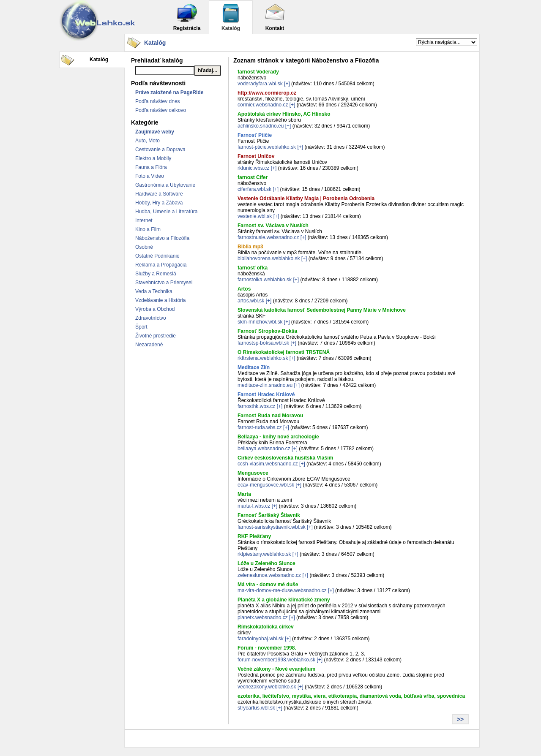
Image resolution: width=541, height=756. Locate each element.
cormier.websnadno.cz (263, 105)
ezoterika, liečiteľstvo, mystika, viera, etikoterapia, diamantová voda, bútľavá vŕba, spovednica (351, 696)
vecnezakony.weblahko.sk (267, 687)
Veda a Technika (154, 291)
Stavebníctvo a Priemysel (164, 283)
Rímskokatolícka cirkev (266, 627)
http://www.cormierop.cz (267, 93)
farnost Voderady (258, 72)
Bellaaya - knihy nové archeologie (278, 437)
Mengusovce (253, 473)
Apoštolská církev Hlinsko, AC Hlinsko (284, 114)
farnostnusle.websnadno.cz (268, 237)
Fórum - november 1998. (267, 648)
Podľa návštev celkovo (161, 110)
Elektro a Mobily (153, 158)
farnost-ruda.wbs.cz (260, 427)
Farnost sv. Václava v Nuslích (273, 226)
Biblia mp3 (250, 247)
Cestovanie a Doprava (160, 150)
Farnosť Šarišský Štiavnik (269, 515)
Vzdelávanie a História (160, 300)
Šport (141, 327)
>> (460, 719)
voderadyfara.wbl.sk (260, 84)
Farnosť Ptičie (255, 135)
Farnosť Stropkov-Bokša (267, 331)
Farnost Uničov (256, 156)
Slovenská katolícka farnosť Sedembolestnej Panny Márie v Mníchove (322, 310)
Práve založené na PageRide (169, 92)
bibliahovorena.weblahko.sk (269, 258)
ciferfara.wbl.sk (254, 189)
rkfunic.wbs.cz (253, 168)
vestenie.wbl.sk (255, 216)
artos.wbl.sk (251, 301)
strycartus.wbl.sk (256, 708)
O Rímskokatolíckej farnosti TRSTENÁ (284, 352)
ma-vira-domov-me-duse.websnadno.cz (282, 590)
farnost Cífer (253, 177)
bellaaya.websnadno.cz (264, 449)
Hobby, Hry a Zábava (159, 203)
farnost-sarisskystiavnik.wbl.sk (272, 527)
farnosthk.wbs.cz (256, 406)
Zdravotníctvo (151, 318)
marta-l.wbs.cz (254, 506)
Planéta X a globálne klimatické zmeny (284, 600)
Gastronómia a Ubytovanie (165, 185)
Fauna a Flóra (151, 167)
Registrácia (187, 17)
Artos (244, 289)
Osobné (144, 247)
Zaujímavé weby (155, 132)
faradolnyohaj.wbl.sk (261, 639)
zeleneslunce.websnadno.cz (269, 575)
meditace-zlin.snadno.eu (265, 385)
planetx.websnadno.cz (263, 617)
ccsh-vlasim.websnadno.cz (268, 464)
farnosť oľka (253, 268)
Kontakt (275, 17)
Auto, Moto (148, 141)
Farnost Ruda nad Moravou (270, 416)
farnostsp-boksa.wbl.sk (263, 343)
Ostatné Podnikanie (157, 256)
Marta (244, 494)
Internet (144, 220)
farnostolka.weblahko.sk (265, 280)
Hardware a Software (159, 194)
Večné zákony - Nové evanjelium (276, 669)
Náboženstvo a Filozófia (162, 238)
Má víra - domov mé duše (268, 585)
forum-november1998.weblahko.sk (276, 660)
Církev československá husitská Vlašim (285, 458)
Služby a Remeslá (156, 274)
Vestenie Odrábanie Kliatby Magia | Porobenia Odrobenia (306, 199)
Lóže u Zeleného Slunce (266, 563)
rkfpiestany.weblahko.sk (264, 554)
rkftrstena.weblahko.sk (263, 358)
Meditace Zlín (254, 367)
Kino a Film (148, 229)
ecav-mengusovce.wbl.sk (266, 485)
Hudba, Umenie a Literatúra (166, 212)
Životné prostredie (156, 336)
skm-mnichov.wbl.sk (260, 322)
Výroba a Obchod (155, 309)
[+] (287, 84)
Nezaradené (149, 345)
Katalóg (231, 17)
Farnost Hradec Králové (266, 394)
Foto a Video (150, 176)
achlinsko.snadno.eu (261, 126)
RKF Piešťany (254, 536)
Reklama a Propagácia (161, 265)
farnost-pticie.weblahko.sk (267, 147)
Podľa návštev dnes (158, 101)
